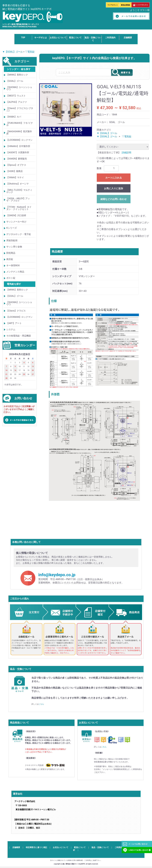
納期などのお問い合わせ (114, 199)
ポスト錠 (11, 278)
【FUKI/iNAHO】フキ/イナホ (20, 124)
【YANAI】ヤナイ (15, 178)
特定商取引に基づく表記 (36, 847)
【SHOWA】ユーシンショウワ (19, 89)
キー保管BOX (13, 266)
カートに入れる (114, 178)
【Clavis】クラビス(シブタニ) (20, 110)
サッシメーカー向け (16, 222)
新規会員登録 (125, 5)
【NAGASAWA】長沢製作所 (19, 133)
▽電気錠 (30, 52)
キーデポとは (41, 38)
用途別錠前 (12, 241)
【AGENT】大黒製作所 (18, 153)
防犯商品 (11, 253)
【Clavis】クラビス (16, 311)
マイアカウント (113, 5)
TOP (23, 38)
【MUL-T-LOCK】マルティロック (19, 191)
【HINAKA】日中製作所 (18, 146)
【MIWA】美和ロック (17, 75)
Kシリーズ (12, 228)
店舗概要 (128, 38)
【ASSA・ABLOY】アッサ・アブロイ (18, 200)
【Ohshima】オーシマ (18, 184)
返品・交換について (100, 847)
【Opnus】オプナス (16, 165)
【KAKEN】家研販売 (17, 159)
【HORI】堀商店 (14, 171)
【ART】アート (14, 323)
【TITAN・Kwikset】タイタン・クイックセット (19, 208)
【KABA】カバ (14, 117)
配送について (75, 38)
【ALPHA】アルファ (17, 102)
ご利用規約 (110, 38)
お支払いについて (58, 38)
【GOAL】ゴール (15, 81)
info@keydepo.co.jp (57, 575)
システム (11, 329)
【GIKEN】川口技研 (16, 216)
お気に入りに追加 (114, 188)
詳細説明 (126, 153)
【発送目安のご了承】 (109, 153)
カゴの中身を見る (140, 5)
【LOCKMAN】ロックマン (19, 140)
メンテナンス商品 (15, 272)
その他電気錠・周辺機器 (19, 336)
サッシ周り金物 (14, 247)
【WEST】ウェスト (16, 96)
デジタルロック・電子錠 (19, 234)
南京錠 (10, 259)
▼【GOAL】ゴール (13, 52)
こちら (41, 704)
